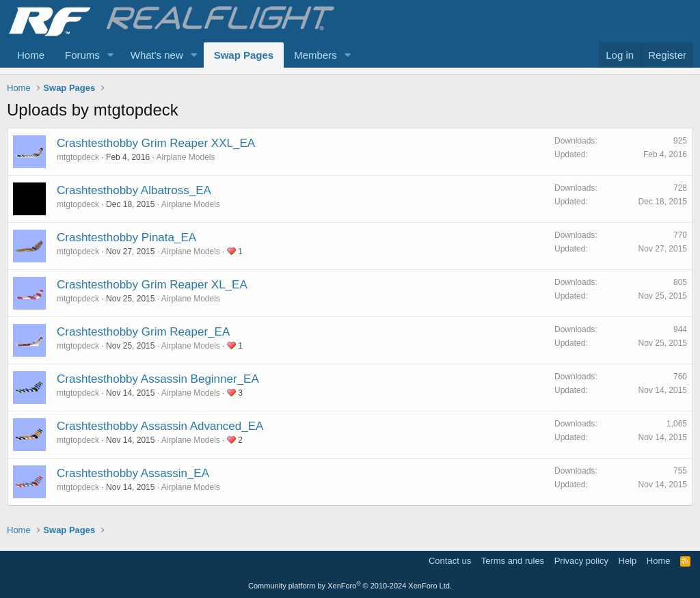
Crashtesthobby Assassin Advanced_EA (160, 426)
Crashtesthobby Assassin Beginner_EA (158, 379)
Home (31, 55)
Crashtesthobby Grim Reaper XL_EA (152, 285)
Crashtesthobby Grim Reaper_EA (143, 332)
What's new (157, 55)
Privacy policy (581, 561)
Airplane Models (185, 157)
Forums (82, 55)
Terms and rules (513, 561)
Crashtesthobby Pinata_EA (126, 237)
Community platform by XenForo (350, 586)
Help (628, 561)
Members (315, 55)
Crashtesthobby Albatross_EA (134, 190)
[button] (111, 55)
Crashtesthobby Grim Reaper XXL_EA (156, 143)
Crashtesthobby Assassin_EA (133, 473)
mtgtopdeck (78, 157)
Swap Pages (244, 55)
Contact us (450, 561)
